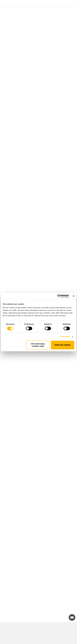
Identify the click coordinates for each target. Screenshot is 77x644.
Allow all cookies (63, 345)
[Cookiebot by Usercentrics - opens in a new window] (59, 296)
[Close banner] (74, 296)
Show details (65, 337)
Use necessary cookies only (38, 345)
